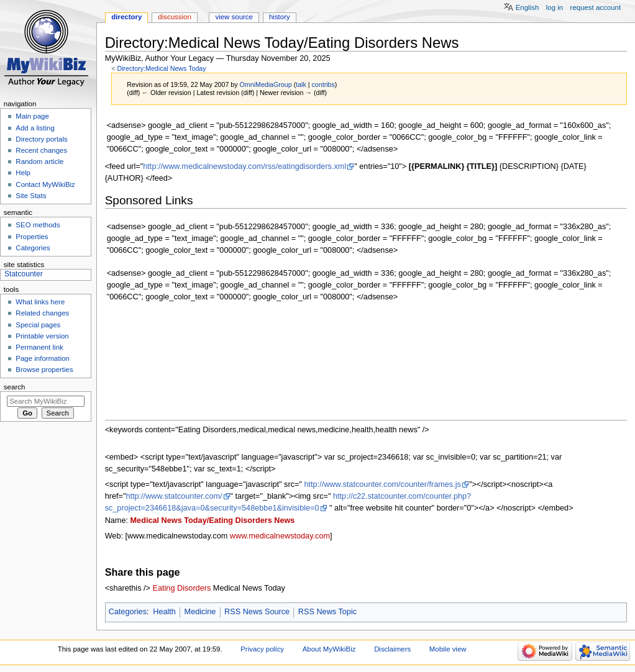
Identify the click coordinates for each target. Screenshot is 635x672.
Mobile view (448, 649)
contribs (323, 84)
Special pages (38, 325)
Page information (43, 358)
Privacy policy (262, 649)
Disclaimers (392, 649)
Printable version (42, 336)
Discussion (174, 17)
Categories (128, 612)
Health (164, 612)
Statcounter (24, 274)
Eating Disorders (182, 588)
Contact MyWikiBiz (45, 184)
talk (301, 84)
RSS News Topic (327, 612)
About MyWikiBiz (329, 649)
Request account (596, 7)
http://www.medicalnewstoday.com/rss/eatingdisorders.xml (244, 166)
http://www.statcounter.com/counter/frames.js (382, 484)
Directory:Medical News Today (161, 68)
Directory (126, 17)
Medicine (200, 612)
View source (234, 17)
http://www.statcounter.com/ (174, 496)
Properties (32, 237)
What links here (40, 302)
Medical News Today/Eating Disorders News (213, 520)
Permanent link (39, 347)
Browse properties (44, 370)
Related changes (42, 313)
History (280, 17)
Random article (39, 161)
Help (23, 173)
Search (15, 387)
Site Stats (31, 196)
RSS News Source (257, 612)
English (528, 7)
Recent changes (41, 150)
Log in (555, 7)
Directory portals (41, 139)
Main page (32, 116)
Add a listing (35, 128)
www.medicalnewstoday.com (280, 536)
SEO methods (38, 225)
